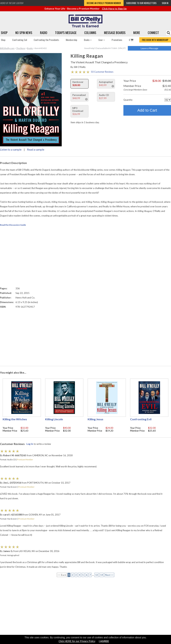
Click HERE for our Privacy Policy (77, 641)
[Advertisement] (85, 336)
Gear (102, 40)
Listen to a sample (11, 149)
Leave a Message (149, 48)
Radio (44, 33)
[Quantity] (168, 100)
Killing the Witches (15, 419)
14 (102, 575)
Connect (153, 33)
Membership (71, 40)
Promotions (117, 40)
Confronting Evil (20, 40)
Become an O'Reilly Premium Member (104, 3)
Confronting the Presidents (46, 40)
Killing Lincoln (54, 419)
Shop (4, 33)
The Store (21, 48)
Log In (30, 444)
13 (97, 575)
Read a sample (36, 149)
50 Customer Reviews (102, 72)
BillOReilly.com (7, 48)
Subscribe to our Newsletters (141, 3)
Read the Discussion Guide (13, 225)
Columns (90, 33)
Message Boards (115, 33)
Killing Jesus (95, 419)
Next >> (109, 575)
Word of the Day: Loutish (12, 3)
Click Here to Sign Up (114, 9)
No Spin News (24, 33)
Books (88, 40)
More (137, 33)
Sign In (165, 3)
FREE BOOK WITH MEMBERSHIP (155, 40)
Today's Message (66, 33)
